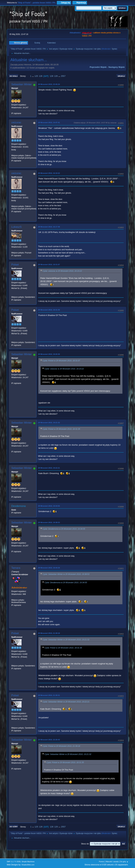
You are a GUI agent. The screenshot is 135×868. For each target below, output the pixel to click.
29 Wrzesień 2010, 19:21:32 (49, 423)
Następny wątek (117, 67)
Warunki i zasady (112, 862)
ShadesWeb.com (28, 865)
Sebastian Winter (21, 84)
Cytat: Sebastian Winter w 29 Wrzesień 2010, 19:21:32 (66, 640)
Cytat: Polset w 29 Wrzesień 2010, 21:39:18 (61, 746)
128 (51, 76)
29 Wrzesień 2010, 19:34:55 (49, 506)
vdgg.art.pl (87, 33)
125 (36, 76)
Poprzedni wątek (98, 67)
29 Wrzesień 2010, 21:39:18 (49, 633)
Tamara (16, 568)
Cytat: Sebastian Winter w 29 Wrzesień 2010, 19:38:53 (66, 574)
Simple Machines (28, 862)
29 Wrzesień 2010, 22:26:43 (49, 740)
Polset (15, 265)
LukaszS (16, 227)
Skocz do (85, 844)
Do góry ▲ (124, 862)
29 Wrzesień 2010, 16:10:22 (49, 173)
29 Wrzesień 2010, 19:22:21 (49, 468)
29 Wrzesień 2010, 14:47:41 (49, 123)
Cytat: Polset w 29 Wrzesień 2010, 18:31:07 (61, 361)
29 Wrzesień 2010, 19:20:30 (49, 354)
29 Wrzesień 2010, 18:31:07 (49, 265)
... (33, 76)
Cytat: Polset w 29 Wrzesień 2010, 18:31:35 (61, 429)
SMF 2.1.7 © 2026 (14, 862)
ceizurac (16, 122)
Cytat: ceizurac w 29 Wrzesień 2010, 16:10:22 (62, 271)
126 (41, 76)
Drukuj (121, 76)
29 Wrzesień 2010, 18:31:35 (49, 310)
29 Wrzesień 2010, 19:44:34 (49, 568)
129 (56, 76)
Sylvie (114, 49)
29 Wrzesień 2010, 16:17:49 (49, 227)
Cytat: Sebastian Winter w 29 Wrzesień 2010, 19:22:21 (66, 702)
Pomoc (102, 862)
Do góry (14, 827)
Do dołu (14, 76)
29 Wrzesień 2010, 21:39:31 (49, 695)
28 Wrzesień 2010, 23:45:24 (49, 84)
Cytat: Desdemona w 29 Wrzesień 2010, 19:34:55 (64, 529)
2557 (63, 76)
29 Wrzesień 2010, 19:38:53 (49, 522)
